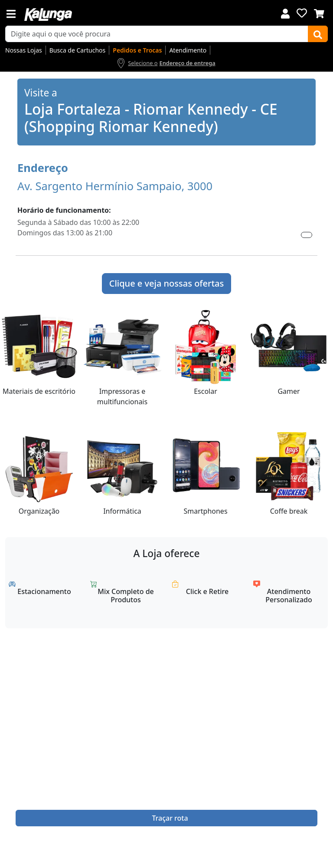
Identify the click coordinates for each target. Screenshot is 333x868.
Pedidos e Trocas (137, 50)
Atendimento (188, 50)
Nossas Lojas (24, 50)
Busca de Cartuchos (78, 50)
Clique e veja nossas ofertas (167, 283)
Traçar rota (170, 818)
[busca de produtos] (157, 34)
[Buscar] (318, 34)
